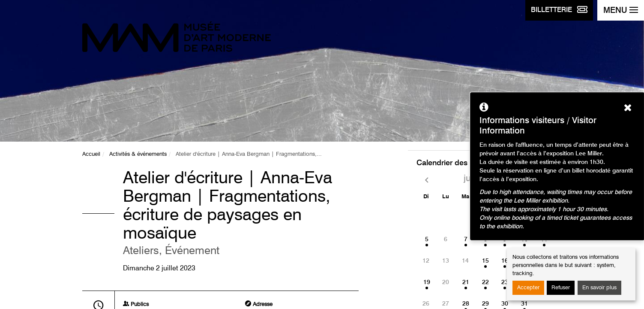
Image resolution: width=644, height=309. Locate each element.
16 (505, 261)
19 (427, 282)
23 (505, 282)
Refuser (561, 288)
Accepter (528, 288)
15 (485, 261)
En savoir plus (599, 288)
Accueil (91, 154)
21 (466, 282)
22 (485, 282)
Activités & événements (138, 154)
